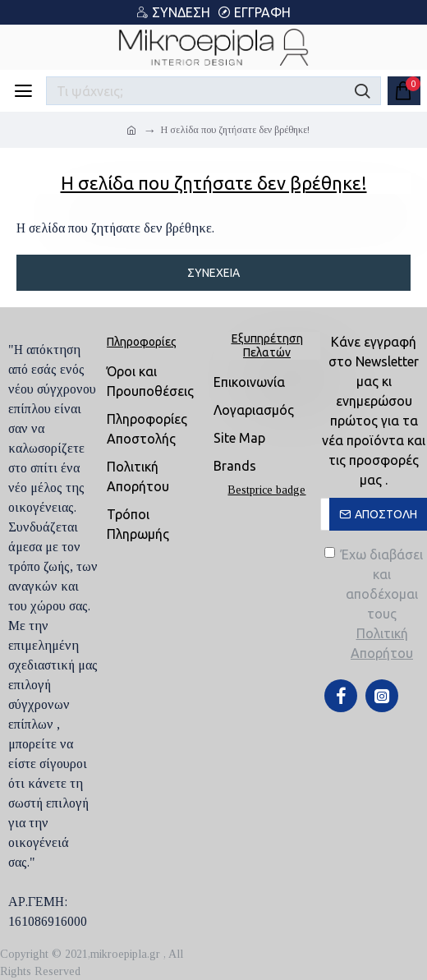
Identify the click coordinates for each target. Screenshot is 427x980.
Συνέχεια (213, 273)
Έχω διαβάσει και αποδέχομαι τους (376, 605)
